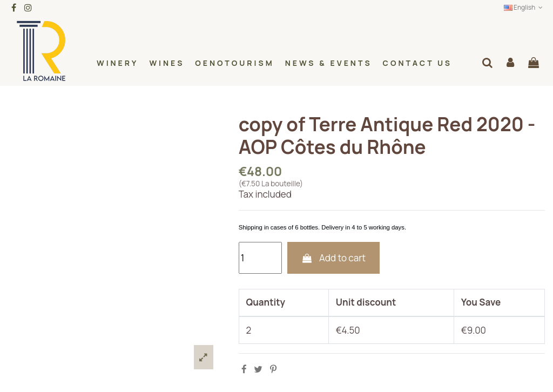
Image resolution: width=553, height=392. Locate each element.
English (524, 7)
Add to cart (333, 258)
